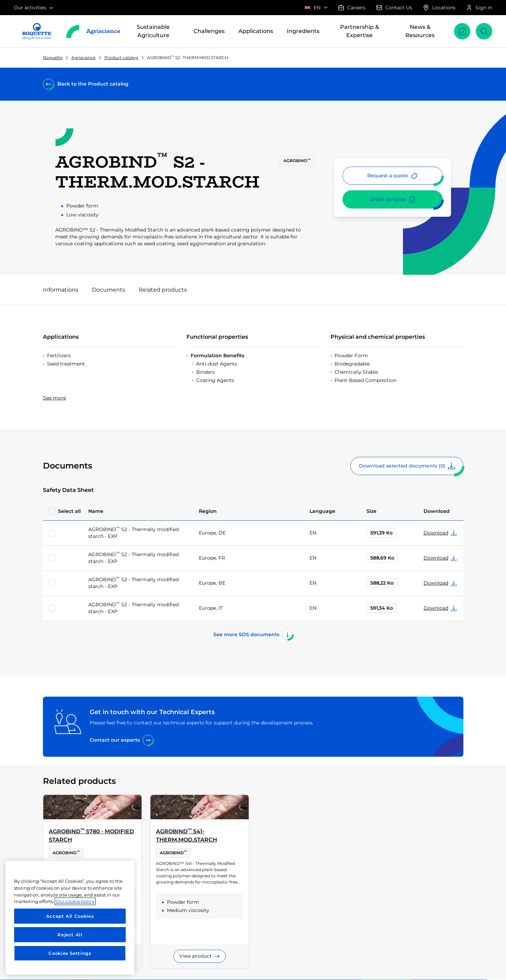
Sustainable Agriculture (153, 31)
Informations (61, 290)
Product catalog (121, 58)
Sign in (479, 8)
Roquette (53, 58)
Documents (109, 290)
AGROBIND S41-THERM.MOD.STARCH (187, 835)
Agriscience (83, 58)
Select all (69, 511)
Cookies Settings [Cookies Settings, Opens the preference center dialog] (70, 953)
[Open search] (484, 31)
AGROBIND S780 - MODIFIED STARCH (91, 835)
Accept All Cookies (70, 916)
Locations (439, 8)
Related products (163, 290)
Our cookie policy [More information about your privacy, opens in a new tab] (75, 901)
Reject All (70, 935)
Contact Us (394, 8)
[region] (70, 918)
